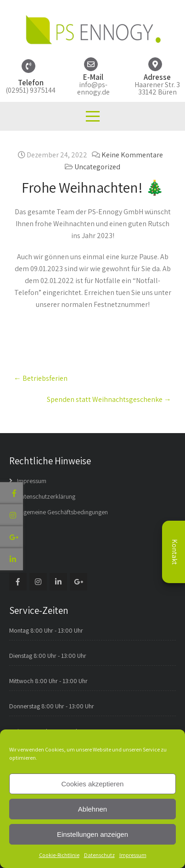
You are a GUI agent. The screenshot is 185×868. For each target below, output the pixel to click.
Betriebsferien (41, 378)
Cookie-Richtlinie (59, 855)
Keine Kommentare (132, 155)
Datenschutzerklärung (46, 496)
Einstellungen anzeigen (92, 834)
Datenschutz (99, 855)
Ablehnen (92, 809)
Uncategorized (97, 167)
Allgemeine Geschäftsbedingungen (62, 512)
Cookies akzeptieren (93, 784)
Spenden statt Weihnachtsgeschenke (109, 399)
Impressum (133, 855)
